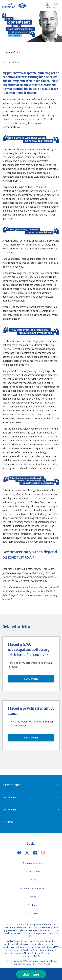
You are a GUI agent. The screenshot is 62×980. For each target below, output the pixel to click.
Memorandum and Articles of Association (24, 950)
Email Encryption (32, 872)
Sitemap (32, 897)
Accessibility (32, 914)
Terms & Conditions (32, 863)
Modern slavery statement (32, 888)
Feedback (32, 905)
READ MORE (31, 679)
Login (47, 7)
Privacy (32, 880)
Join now (31, 974)
